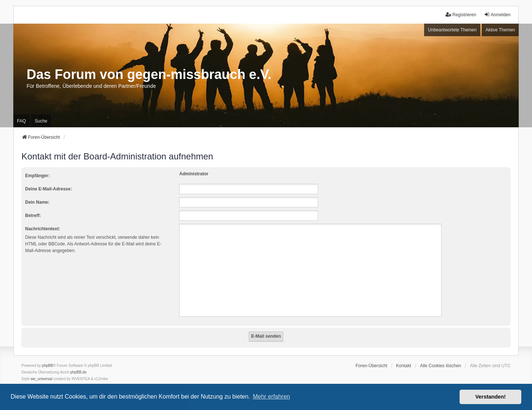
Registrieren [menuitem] (461, 15)
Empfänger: (37, 176)
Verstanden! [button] (491, 397)
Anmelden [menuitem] (497, 15)
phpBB (48, 366)
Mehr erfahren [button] (271, 397)
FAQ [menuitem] (21, 121)
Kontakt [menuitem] (404, 366)
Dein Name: (37, 202)
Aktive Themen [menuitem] (500, 30)
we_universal (41, 379)
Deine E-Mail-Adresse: (49, 189)
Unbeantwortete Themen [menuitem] (452, 30)
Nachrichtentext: (43, 229)
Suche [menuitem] (41, 121)
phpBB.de (78, 372)
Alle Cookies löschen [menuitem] (441, 366)
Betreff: (33, 216)
